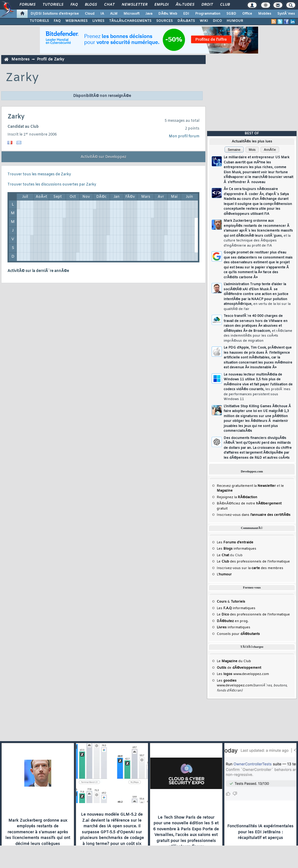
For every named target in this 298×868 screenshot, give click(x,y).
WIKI (204, 21)
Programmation (208, 14)
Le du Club (234, 661)
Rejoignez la (237, 497)
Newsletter (134, 5)
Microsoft (131, 14)
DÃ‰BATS (186, 21)
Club (225, 5)
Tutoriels (53, 5)
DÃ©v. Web (168, 14)
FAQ (74, 5)
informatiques (234, 627)
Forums (27, 5)
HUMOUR (235, 21)
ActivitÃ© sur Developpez (103, 157)
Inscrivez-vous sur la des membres (250, 568)
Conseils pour (238, 634)
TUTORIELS (39, 21)
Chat (109, 5)
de (239, 668)
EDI (186, 14)
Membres (20, 59)
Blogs (91, 5)
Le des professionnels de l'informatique (253, 562)
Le (223, 555)
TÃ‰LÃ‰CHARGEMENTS (130, 21)
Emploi (161, 5)
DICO (217, 21)
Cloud (90, 14)
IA (102, 14)
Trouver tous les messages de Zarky (39, 174)
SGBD (231, 14)
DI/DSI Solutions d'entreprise (55, 14)
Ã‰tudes (185, 5)
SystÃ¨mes (286, 14)
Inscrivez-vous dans (254, 515)
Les (235, 542)
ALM (114, 14)
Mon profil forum (184, 136)
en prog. (233, 621)
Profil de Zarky (51, 59)
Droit (207, 5)
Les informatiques (237, 549)
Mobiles (265, 14)
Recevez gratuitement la (246, 486)
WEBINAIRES (76, 21)
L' (224, 574)
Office (247, 14)
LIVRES (98, 21)
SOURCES (164, 21)
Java (149, 14)
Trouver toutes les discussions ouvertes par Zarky (52, 185)
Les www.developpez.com (243, 674)
